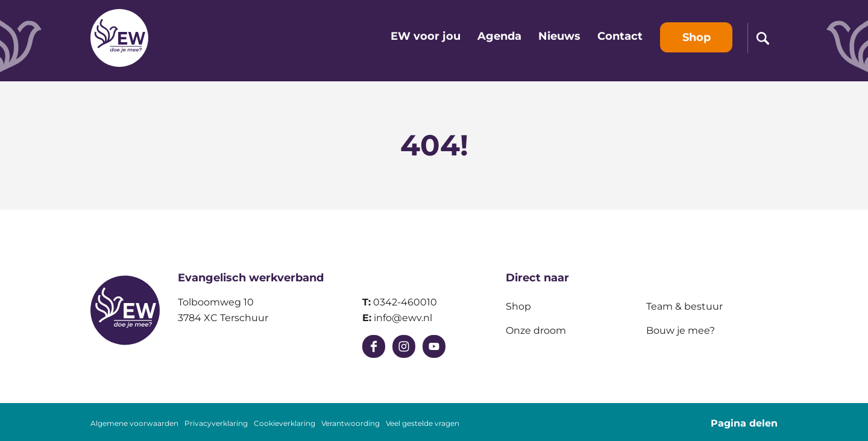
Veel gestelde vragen (423, 424)
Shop (518, 306)
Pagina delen (744, 423)
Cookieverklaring (285, 424)
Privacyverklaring (216, 424)
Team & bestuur (684, 306)
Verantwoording (351, 424)
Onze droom (536, 330)
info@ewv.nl (403, 318)
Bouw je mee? (681, 330)
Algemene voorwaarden (134, 424)
